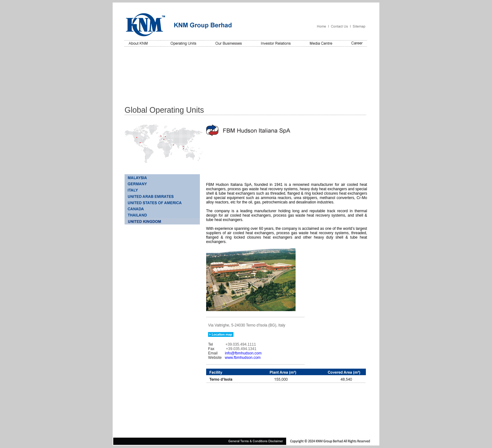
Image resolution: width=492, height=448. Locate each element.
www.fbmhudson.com (243, 358)
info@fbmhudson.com (243, 353)
